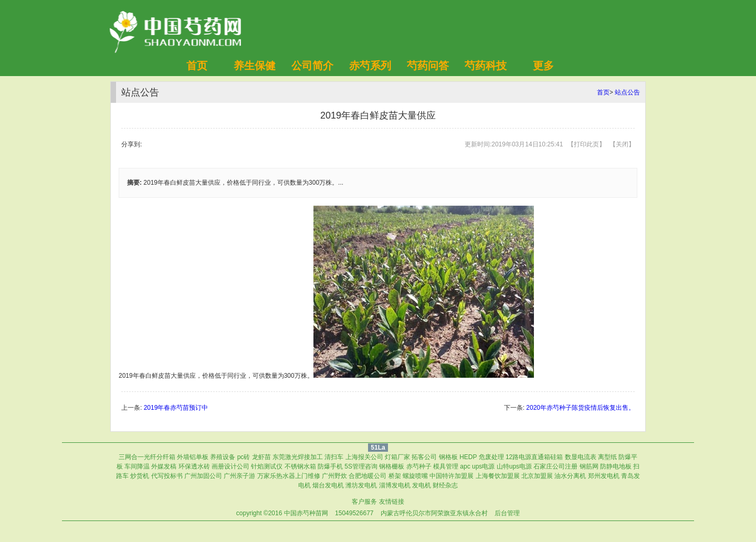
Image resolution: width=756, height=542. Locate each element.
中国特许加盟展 (451, 476)
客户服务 (364, 502)
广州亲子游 (239, 476)
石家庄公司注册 (555, 466)
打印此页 (586, 144)
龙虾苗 (261, 457)
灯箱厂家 (397, 457)
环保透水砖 (194, 466)
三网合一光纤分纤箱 (147, 457)
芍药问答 (428, 66)
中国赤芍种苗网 (306, 513)
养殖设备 (223, 457)
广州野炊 (334, 476)
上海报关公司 (364, 457)
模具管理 (446, 466)
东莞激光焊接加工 (298, 457)
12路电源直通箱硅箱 (534, 457)
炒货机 (140, 476)
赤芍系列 (370, 66)
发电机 (422, 485)
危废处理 (491, 457)
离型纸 (607, 457)
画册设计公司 (230, 466)
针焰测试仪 (267, 466)
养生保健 (255, 66)
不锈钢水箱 (300, 466)
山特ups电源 (514, 466)
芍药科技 (486, 66)
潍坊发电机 (361, 485)
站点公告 (627, 92)
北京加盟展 (537, 476)
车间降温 (137, 466)
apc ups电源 (477, 466)
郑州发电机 (604, 476)
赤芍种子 (419, 466)
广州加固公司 (203, 476)
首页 (197, 66)
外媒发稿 (164, 466)
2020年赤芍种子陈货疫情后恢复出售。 (580, 408)
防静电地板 (616, 466)
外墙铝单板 (193, 457)
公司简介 (312, 66)
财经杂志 (445, 485)
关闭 (622, 144)
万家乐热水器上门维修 (289, 476)
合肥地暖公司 (367, 476)
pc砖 (244, 457)
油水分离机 (570, 476)
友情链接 (392, 502)
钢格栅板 (392, 466)
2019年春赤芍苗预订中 (176, 408)
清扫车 (334, 457)
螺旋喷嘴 (415, 476)
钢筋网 (589, 466)
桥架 (395, 476)
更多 (543, 66)
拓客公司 (424, 457)
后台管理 (507, 513)
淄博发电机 (395, 485)
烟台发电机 (328, 485)
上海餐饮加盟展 (498, 476)
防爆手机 (330, 466)
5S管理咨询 (361, 466)
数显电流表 (581, 457)
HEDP (468, 457)
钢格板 (448, 457)
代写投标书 (167, 476)
